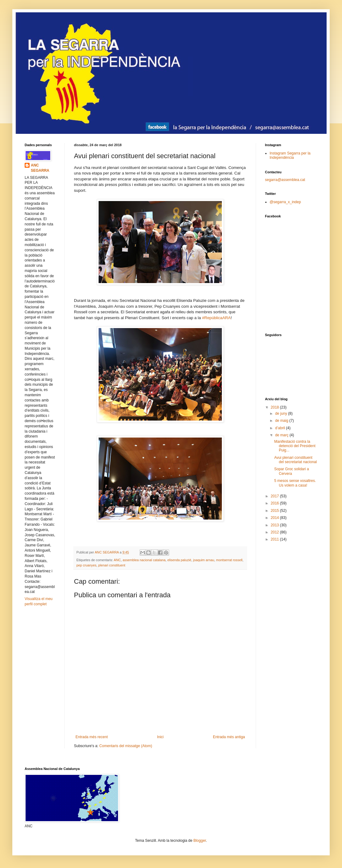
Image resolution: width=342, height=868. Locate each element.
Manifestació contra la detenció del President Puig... (295, 446)
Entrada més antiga (229, 737)
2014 (275, 518)
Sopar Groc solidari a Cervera (292, 471)
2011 (275, 539)
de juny (282, 413)
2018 (275, 407)
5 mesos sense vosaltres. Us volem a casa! (295, 483)
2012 (275, 532)
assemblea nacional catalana (144, 560)
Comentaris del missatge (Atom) (126, 746)
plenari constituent (112, 565)
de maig (282, 421)
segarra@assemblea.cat (285, 180)
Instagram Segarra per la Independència (290, 155)
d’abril (281, 428)
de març (282, 435)
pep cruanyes (86, 565)
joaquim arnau (204, 560)
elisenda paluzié (179, 560)
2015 (275, 511)
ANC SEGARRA (40, 168)
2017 (275, 496)
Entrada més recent (92, 737)
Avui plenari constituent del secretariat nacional (295, 460)
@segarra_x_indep (285, 202)
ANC (117, 560)
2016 (275, 503)
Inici (160, 737)
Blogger (200, 841)
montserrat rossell (229, 560)
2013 (275, 525)
